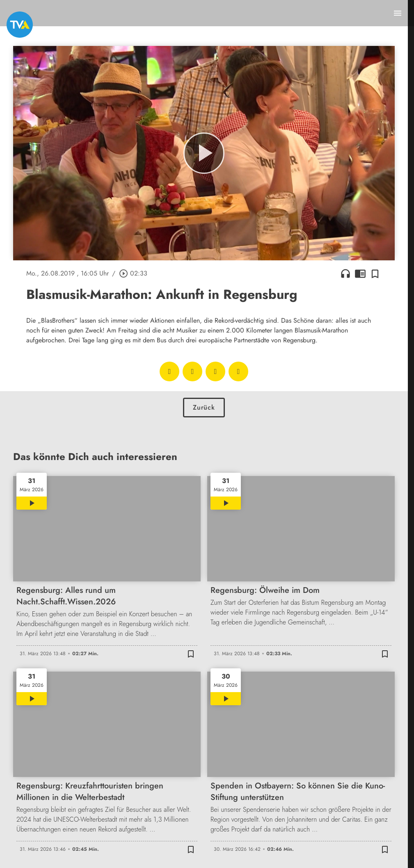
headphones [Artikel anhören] (345, 273)
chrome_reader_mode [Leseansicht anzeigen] (360, 273)
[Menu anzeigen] (398, 13)
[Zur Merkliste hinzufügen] (375, 273)
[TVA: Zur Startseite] (20, 25)
